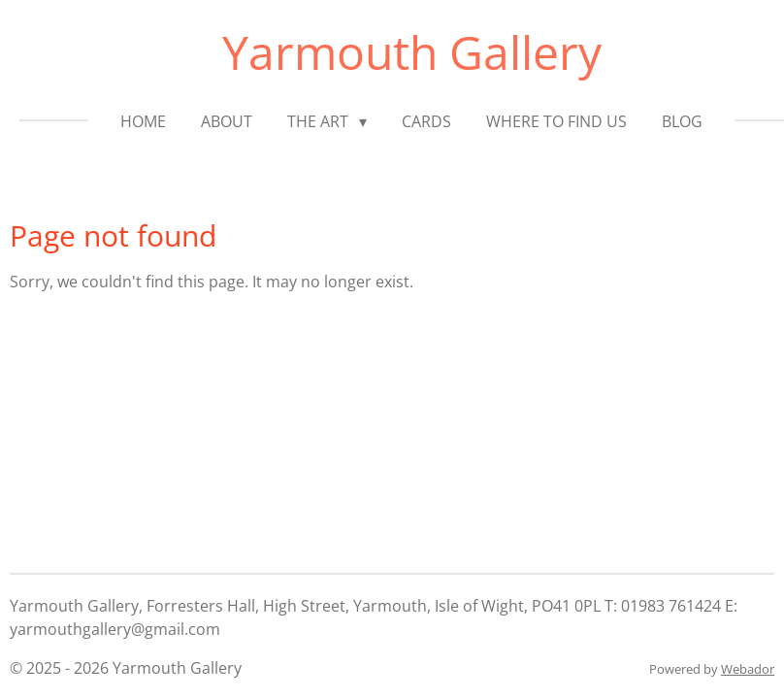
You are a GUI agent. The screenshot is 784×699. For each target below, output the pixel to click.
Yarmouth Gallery (412, 52)
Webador (748, 669)
